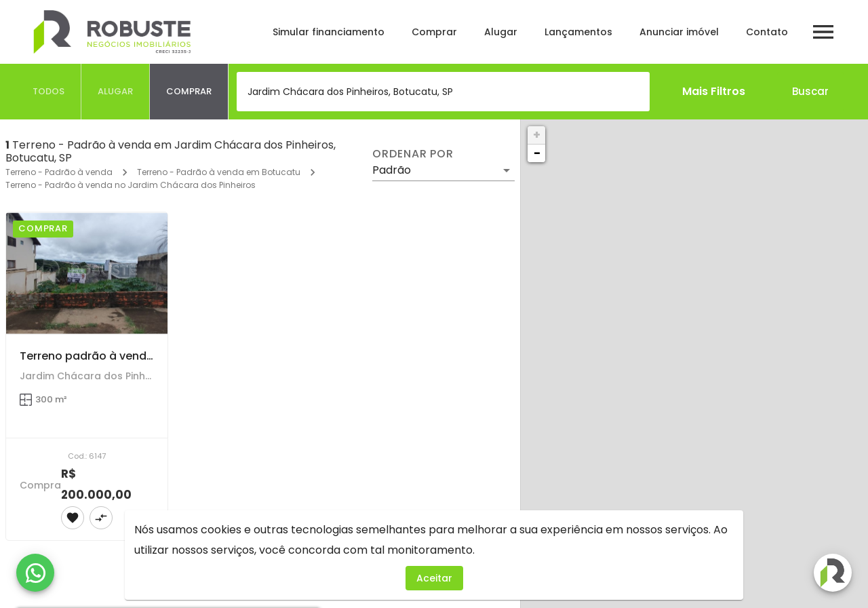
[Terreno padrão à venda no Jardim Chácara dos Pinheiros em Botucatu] (87, 273)
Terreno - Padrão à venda (59, 172)
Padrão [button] (392, 170)
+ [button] (537, 135)
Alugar (501, 32)
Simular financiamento (329, 32)
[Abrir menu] (823, 32)
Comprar (434, 32)
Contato (767, 32)
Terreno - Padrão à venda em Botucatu (219, 172)
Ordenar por (413, 154)
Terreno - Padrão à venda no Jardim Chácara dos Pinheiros (131, 185)
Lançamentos (578, 32)
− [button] (537, 153)
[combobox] (443, 92)
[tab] (49, 92)
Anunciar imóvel (679, 32)
